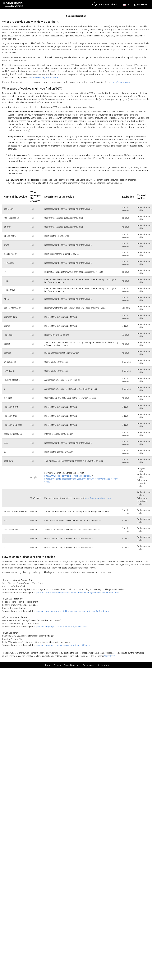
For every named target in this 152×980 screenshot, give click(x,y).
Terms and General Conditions (67, 665)
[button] (105, 4)
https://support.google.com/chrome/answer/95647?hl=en (60, 627)
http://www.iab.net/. (121, 82)
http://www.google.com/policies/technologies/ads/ (68, 476)
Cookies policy (104, 665)
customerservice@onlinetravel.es (44, 77)
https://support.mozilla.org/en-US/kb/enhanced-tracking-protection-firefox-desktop (72, 611)
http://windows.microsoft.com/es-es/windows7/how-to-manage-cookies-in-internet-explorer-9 (77, 593)
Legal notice (46, 665)
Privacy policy (89, 665)
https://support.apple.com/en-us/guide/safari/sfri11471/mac (62, 645)
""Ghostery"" (109, 656)
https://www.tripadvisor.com (98, 498)
